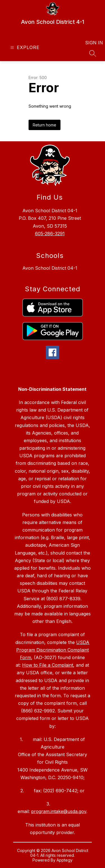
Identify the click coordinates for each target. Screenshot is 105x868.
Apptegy (65, 860)
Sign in (91, 43)
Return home (45, 125)
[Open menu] (24, 48)
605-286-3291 (50, 234)
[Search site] (93, 53)
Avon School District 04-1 (50, 268)
